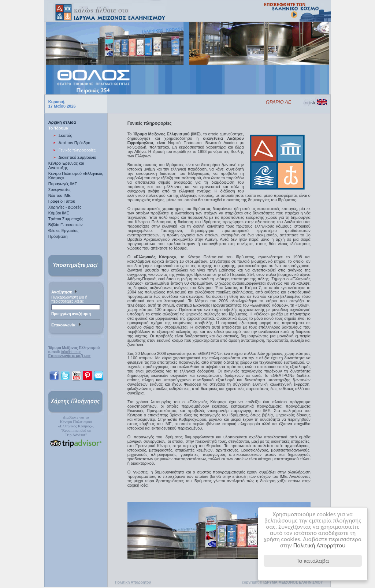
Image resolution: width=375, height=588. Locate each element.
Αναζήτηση (65, 292)
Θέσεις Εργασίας (63, 231)
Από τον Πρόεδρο (75, 143)
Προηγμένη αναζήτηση (71, 314)
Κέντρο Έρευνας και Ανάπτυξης (66, 165)
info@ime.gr (71, 352)
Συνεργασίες (60, 190)
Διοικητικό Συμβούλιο (77, 157)
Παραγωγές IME (63, 184)
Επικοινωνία (67, 325)
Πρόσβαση (58, 236)
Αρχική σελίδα (62, 122)
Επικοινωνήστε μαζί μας (70, 356)
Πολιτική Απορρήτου (320, 545)
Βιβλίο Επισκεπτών (66, 225)
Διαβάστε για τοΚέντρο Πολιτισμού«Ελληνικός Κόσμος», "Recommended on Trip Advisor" (76, 426)
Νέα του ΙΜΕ (60, 195)
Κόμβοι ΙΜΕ (59, 213)
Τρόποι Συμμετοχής (66, 219)
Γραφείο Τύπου (62, 201)
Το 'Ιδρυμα (58, 128)
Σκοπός (65, 135)
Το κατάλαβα (313, 561)
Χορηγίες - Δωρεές (65, 207)
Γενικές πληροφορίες (77, 150)
